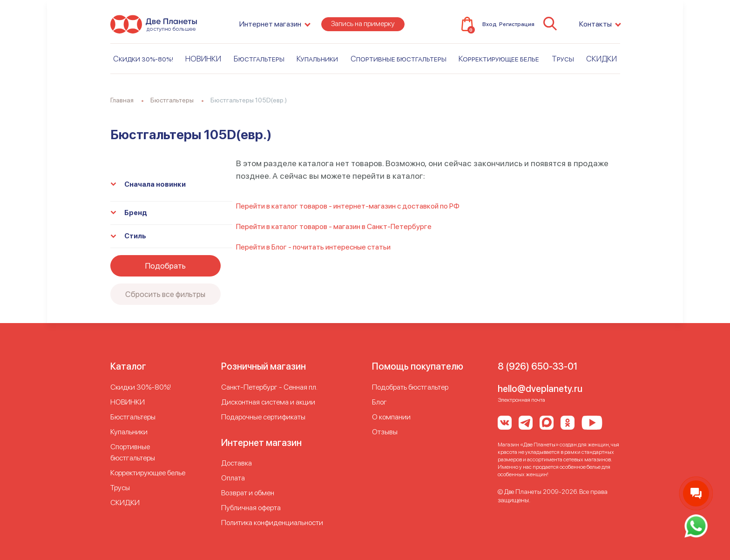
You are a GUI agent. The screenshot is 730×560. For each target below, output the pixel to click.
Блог (379, 402)
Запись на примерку (363, 24)
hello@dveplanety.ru (540, 389)
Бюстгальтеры (259, 59)
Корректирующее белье (499, 59)
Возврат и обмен (248, 493)
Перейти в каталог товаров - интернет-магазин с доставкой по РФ (348, 206)
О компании (391, 417)
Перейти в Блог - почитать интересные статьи (313, 247)
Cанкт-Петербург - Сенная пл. (269, 387)
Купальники (317, 59)
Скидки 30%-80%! (143, 59)
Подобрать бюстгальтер (410, 387)
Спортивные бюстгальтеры (399, 59)
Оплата (233, 478)
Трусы (563, 59)
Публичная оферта (251, 508)
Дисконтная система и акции (268, 402)
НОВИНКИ (203, 59)
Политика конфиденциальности (272, 523)
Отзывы (385, 432)
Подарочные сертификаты (263, 417)
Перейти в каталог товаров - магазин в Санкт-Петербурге (334, 226)
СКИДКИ (602, 59)
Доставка (237, 463)
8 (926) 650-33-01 (537, 366)
